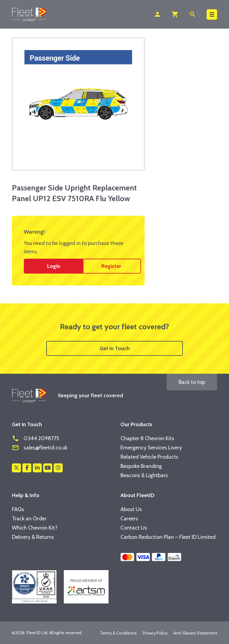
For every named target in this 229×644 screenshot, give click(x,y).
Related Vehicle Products (149, 457)
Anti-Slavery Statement (195, 633)
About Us (131, 509)
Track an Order (29, 519)
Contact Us (134, 528)
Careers (129, 519)
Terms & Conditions (118, 633)
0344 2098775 (35, 438)
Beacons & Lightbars (144, 475)
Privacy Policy (155, 633)
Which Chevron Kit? (35, 528)
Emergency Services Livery (151, 448)
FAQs (18, 509)
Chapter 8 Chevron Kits (147, 438)
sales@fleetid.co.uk (40, 448)
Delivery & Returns (33, 537)
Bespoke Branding (141, 466)
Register (111, 266)
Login (54, 266)
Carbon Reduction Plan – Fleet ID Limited (168, 537)
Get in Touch (115, 348)
